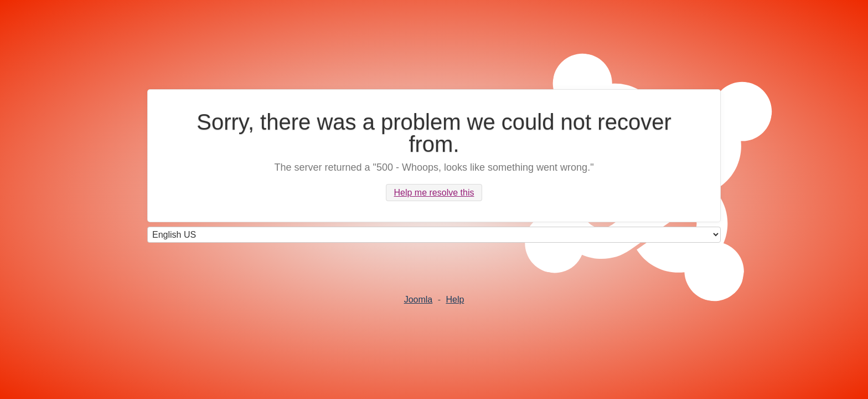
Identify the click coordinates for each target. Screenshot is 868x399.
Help (455, 300)
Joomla (418, 300)
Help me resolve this (434, 193)
